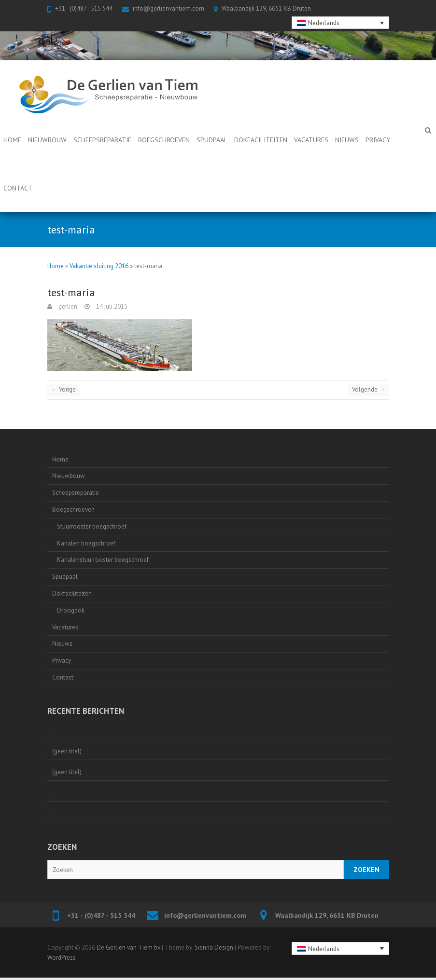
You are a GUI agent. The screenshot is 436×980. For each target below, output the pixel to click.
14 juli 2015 (111, 306)
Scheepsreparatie (102, 140)
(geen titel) (67, 751)
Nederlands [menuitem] (324, 23)
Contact (18, 188)
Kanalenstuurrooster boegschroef (103, 560)
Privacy (378, 140)
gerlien (67, 306)
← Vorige (63, 389)
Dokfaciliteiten (261, 140)
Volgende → (369, 389)
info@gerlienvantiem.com (169, 8)
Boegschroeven (164, 140)
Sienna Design (214, 947)
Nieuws (347, 140)
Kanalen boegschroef (86, 543)
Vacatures (311, 140)
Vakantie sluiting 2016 (99, 266)
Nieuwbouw (47, 140)
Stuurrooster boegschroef (92, 526)
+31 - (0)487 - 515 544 (84, 8)
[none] (340, 23)
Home (12, 140)
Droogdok (71, 610)
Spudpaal (212, 140)
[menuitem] (340, 23)
